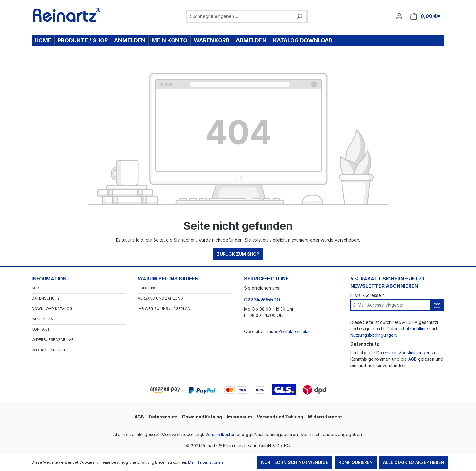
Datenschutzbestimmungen (403, 353)
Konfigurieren (356, 462)
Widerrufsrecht (49, 350)
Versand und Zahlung (160, 298)
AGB (35, 288)
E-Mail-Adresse (367, 295)
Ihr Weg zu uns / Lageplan (164, 309)
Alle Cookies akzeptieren (414, 462)
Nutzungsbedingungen (373, 335)
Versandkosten (220, 434)
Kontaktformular (294, 331)
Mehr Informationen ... (207, 462)
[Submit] (437, 305)
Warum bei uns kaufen (168, 279)
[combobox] (240, 16)
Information (49, 279)
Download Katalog (52, 309)
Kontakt (41, 329)
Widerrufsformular (53, 340)
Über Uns (147, 288)
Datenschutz (46, 298)
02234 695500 (262, 300)
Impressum (43, 319)
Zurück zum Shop (238, 254)
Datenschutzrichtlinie (407, 329)
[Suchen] (299, 16)
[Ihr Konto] (399, 16)
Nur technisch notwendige (295, 462)
